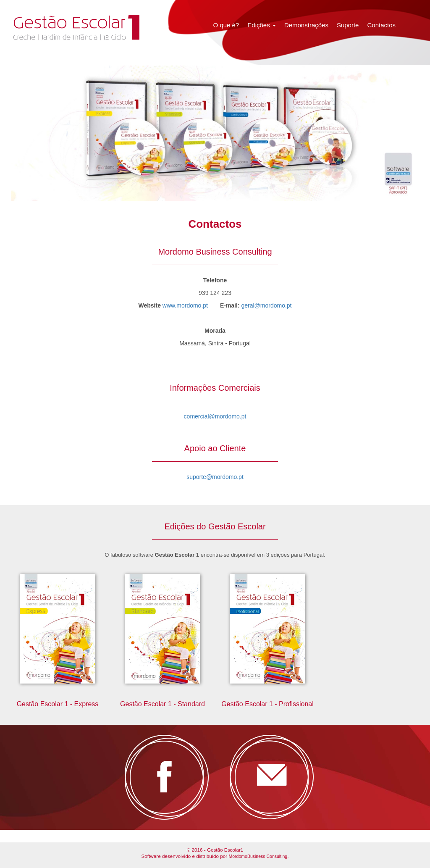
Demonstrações (306, 25)
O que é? (226, 25)
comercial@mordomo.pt (215, 416)
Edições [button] (262, 25)
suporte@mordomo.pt (215, 477)
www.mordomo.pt (185, 305)
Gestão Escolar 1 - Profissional (267, 704)
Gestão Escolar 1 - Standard (163, 704)
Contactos (381, 25)
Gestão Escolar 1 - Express (58, 704)
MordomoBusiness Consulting (258, 856)
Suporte (348, 25)
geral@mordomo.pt (266, 305)
